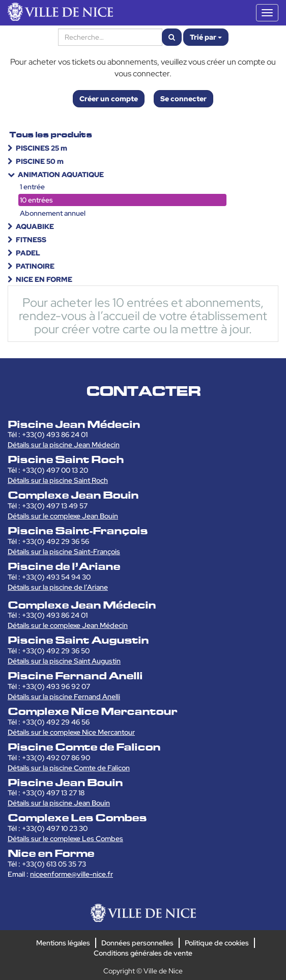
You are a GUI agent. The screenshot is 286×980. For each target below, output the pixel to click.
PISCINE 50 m (40, 161)
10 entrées (36, 200)
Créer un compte (109, 99)
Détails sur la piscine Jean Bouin (59, 803)
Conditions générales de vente (143, 953)
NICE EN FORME (44, 279)
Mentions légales (63, 943)
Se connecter (183, 99)
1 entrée (32, 187)
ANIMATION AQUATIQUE (61, 175)
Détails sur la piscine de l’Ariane (58, 587)
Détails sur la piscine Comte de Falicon (69, 768)
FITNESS (31, 240)
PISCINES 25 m (41, 148)
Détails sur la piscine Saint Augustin (64, 661)
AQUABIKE (35, 226)
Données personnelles (137, 943)
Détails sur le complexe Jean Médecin (68, 625)
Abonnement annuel (53, 213)
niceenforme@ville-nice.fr (71, 874)
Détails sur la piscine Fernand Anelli (64, 697)
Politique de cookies (217, 943)
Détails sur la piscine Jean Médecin (64, 445)
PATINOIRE (35, 266)
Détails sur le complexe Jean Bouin (63, 516)
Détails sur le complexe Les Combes (65, 839)
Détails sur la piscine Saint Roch (58, 480)
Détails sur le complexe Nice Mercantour (71, 732)
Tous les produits (51, 135)
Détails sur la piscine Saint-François (64, 552)
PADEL (28, 253)
